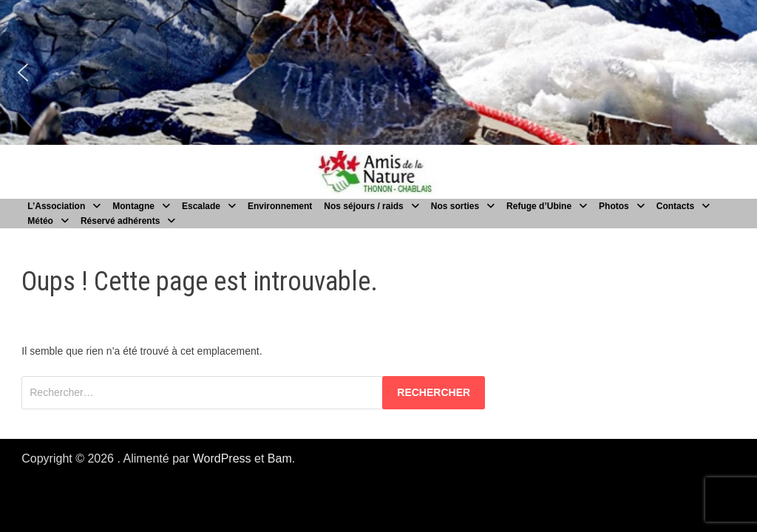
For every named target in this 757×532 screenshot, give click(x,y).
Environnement (280, 206)
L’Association (56, 206)
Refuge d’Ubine (539, 206)
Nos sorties (455, 206)
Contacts (675, 206)
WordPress (222, 458)
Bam (280, 458)
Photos (614, 206)
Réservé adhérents (120, 221)
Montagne (133, 206)
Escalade (201, 206)
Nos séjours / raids (363, 206)
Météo (40, 221)
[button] (23, 72)
